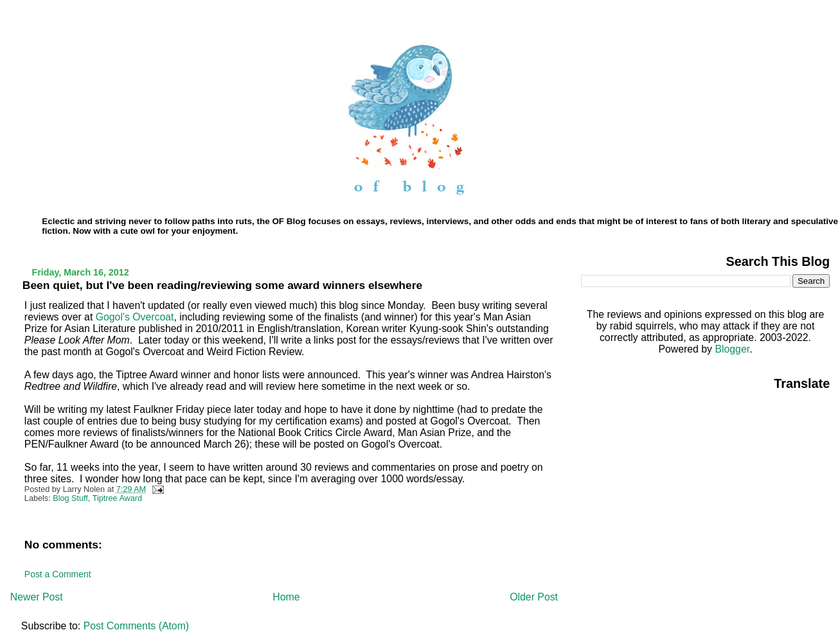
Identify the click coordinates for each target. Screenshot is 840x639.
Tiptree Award (117, 498)
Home (286, 597)
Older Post (534, 597)
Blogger (732, 349)
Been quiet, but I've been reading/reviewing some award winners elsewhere (222, 285)
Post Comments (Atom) (136, 626)
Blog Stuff (70, 498)
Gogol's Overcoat (135, 317)
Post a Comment (58, 574)
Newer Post (37, 597)
